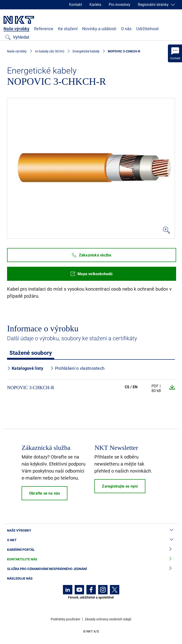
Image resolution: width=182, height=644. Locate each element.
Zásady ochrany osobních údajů (108, 619)
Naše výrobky (16, 29)
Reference (44, 29)
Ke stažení (68, 29)
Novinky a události (99, 29)
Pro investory (120, 5)
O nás (126, 29)
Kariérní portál (91, 550)
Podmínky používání (65, 619)
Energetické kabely (86, 51)
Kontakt (76, 5)
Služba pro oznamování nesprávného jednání (91, 569)
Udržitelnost (147, 29)
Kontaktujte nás (91, 559)
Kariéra (95, 5)
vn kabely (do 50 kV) (50, 51)
